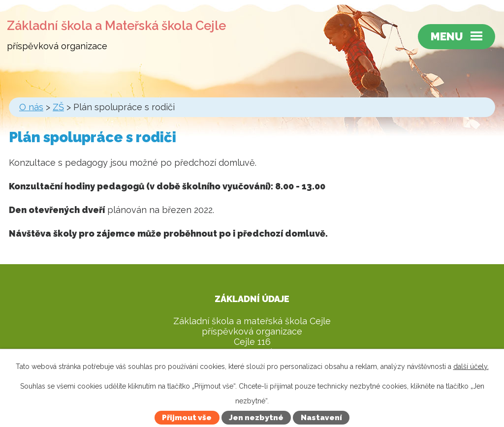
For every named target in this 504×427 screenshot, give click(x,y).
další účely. (471, 366)
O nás (31, 107)
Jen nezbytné (256, 418)
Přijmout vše (187, 418)
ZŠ (58, 107)
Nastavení (321, 418)
